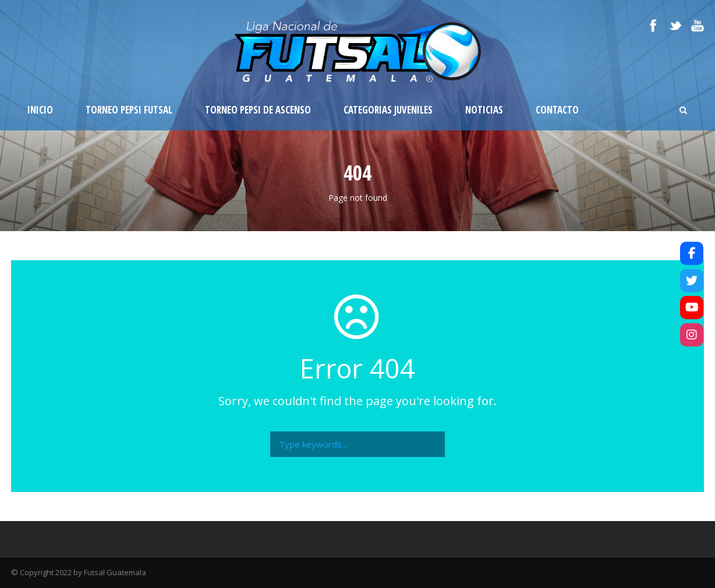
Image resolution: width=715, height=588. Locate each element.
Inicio (40, 110)
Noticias (484, 110)
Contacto (557, 110)
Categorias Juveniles (388, 110)
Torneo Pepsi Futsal (129, 110)
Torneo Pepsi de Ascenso (258, 110)
